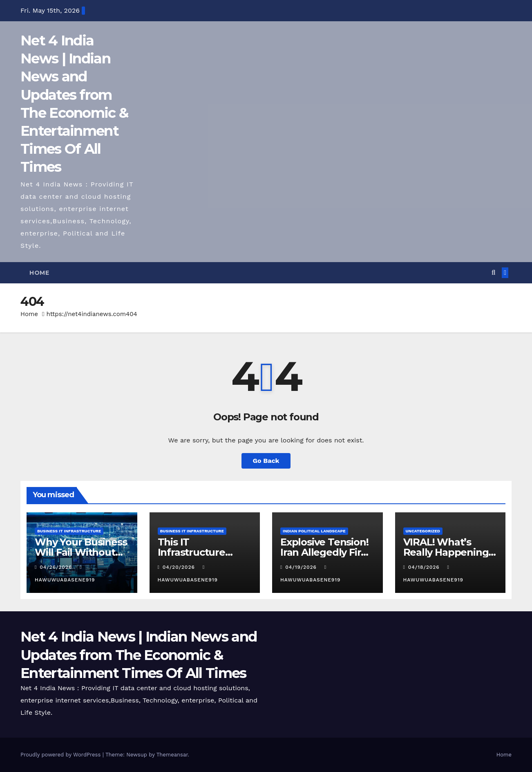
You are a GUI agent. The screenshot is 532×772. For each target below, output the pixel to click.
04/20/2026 (180, 567)
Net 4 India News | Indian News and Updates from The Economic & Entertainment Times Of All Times (139, 655)
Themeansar (172, 755)
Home (39, 273)
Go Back (266, 461)
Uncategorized (423, 531)
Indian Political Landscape (314, 531)
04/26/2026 (57, 567)
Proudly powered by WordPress (61, 755)
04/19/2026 (302, 567)
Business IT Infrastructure (69, 531)
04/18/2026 (425, 567)
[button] (493, 273)
